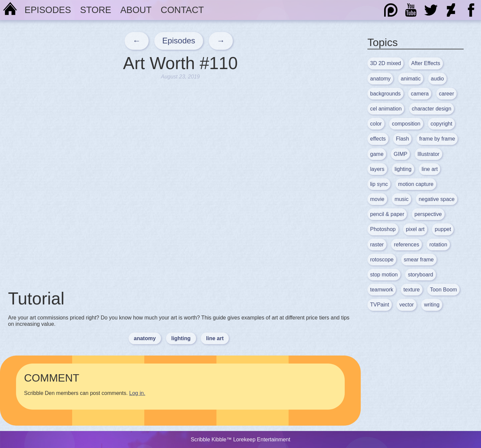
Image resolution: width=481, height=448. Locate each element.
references (407, 245)
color (376, 124)
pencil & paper (387, 214)
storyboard (421, 275)
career (446, 94)
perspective (428, 214)
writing (432, 305)
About (136, 10)
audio (437, 79)
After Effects (426, 63)
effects (378, 139)
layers (377, 169)
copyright (441, 124)
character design (432, 109)
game (377, 154)
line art (215, 338)
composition (406, 124)
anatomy (145, 338)
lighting (181, 338)
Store (96, 10)
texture (412, 290)
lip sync (379, 184)
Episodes (48, 10)
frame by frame (437, 139)
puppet (443, 229)
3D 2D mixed (385, 63)
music (402, 199)
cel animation (386, 109)
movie (377, 199)
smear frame (419, 260)
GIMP (400, 154)
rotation (438, 245)
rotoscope (382, 260)
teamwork (382, 290)
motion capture (416, 184)
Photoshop (383, 229)
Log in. (137, 393)
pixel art (415, 229)
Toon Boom (443, 290)
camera (420, 94)
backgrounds (385, 94)
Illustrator (429, 154)
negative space (437, 199)
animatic (411, 79)
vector (407, 305)
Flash (402, 139)
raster (377, 245)
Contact (182, 10)
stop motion (384, 275)
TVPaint (380, 305)
